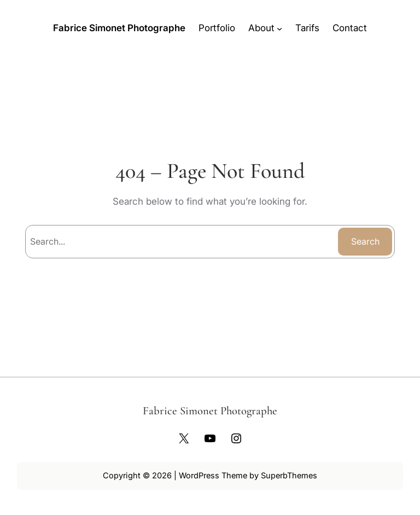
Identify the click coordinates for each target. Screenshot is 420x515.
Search (365, 241)
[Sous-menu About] (279, 28)
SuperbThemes (289, 475)
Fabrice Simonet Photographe (119, 28)
